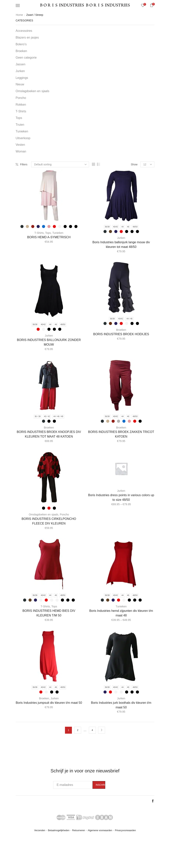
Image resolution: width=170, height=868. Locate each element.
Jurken (121, 238)
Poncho (64, 514)
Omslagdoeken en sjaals (43, 514)
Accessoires (24, 31)
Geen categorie (26, 58)
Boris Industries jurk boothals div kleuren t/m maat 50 (121, 705)
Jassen (21, 64)
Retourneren (79, 830)
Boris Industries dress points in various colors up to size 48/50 (121, 497)
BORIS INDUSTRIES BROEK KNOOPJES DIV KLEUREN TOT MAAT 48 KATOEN (49, 434)
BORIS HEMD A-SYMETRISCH (49, 237)
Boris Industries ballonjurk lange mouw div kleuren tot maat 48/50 (121, 245)
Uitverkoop (23, 138)
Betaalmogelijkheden (59, 830)
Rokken (21, 105)
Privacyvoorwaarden (125, 830)
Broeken (121, 330)
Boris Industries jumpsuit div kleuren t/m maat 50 (49, 703)
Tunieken (58, 233)
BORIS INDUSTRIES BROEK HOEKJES (121, 334)
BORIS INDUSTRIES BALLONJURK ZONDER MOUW (49, 342)
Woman (21, 151)
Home (19, 15)
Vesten (20, 145)
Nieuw (20, 84)
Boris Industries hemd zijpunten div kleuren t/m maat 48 (121, 613)
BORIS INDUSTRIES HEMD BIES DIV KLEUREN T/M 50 (49, 613)
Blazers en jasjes (27, 37)
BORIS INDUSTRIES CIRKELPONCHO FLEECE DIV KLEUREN (49, 521)
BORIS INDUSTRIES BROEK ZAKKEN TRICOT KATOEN (121, 434)
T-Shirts (39, 233)
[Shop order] (60, 164)
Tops (48, 233)
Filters (21, 164)
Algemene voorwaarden (100, 830)
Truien (20, 125)
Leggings (22, 78)
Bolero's (21, 44)
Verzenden (40, 830)
